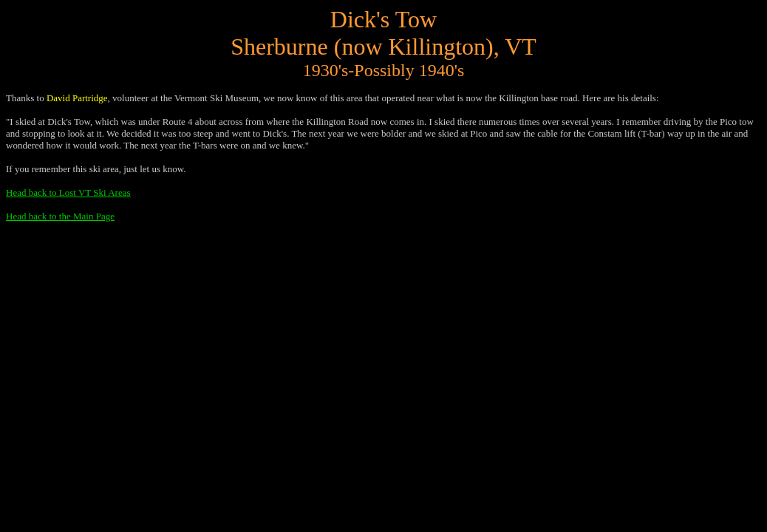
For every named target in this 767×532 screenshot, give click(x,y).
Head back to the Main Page (60, 216)
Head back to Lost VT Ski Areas (68, 192)
